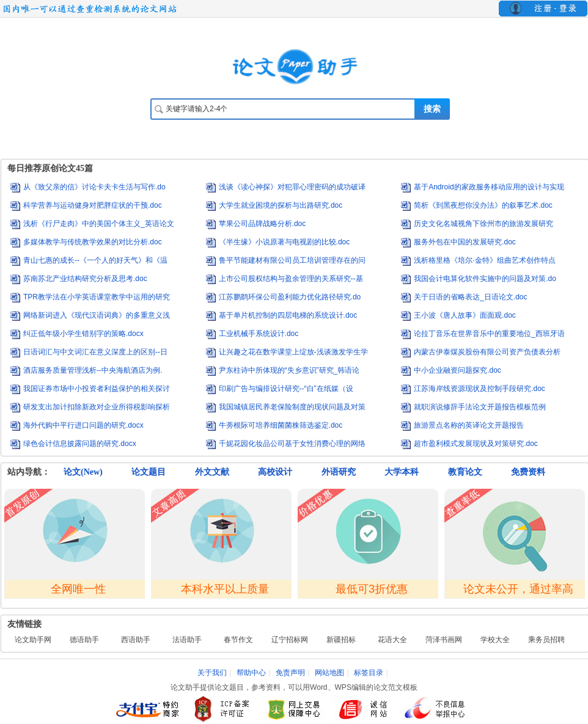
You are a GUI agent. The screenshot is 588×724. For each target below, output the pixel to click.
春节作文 (238, 640)
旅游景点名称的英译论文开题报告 (469, 425)
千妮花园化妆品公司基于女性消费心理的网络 (292, 444)
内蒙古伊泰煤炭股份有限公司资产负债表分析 (487, 352)
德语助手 (84, 640)
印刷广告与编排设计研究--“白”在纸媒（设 (286, 389)
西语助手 (136, 640)
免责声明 (290, 673)
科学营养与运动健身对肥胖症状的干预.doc (93, 205)
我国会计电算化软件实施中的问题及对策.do (485, 279)
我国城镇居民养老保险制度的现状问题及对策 (292, 407)
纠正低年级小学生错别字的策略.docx (83, 334)
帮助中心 (251, 673)
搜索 (432, 109)
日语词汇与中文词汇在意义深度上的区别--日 (95, 352)
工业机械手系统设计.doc (259, 334)
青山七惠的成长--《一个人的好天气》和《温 (95, 260)
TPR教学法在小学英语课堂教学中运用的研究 (97, 297)
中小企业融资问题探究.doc (458, 370)
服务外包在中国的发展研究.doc (465, 242)
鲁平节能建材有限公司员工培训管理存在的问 (292, 260)
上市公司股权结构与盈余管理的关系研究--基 (291, 279)
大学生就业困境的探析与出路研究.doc (281, 205)
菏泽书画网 (444, 640)
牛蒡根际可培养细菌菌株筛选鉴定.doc (281, 425)
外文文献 (212, 472)
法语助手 (187, 640)
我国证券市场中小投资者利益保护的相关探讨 (97, 389)
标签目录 (369, 673)
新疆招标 (341, 640)
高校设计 (275, 472)
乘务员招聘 (546, 640)
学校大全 (495, 640)
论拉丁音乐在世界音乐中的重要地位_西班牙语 (489, 334)
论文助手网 (33, 640)
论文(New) (83, 472)
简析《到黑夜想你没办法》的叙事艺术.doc (483, 205)
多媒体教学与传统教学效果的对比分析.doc (93, 242)
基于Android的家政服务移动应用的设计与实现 (489, 187)
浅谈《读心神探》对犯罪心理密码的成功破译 (292, 187)
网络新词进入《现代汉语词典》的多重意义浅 (97, 315)
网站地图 (329, 673)
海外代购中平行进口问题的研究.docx (83, 425)
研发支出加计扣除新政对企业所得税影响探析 (97, 407)
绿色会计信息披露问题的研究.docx (80, 444)
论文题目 (149, 472)
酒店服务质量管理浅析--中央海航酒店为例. (93, 370)
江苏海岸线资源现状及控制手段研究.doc (480, 389)
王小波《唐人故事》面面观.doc (465, 315)
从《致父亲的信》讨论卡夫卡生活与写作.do (94, 187)
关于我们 (212, 673)
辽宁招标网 (290, 640)
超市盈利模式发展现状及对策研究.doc (476, 444)
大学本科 (402, 472)
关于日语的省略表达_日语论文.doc (470, 297)
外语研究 (339, 472)
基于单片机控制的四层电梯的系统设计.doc (288, 315)
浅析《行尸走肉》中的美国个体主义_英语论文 (99, 224)
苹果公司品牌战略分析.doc (263, 224)
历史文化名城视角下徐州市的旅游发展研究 (483, 224)
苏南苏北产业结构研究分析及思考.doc (85, 279)
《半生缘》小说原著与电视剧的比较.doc (285, 242)
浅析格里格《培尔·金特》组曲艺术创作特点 (484, 260)
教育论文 (465, 472)
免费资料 (528, 472)
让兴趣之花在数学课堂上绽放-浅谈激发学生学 (293, 352)
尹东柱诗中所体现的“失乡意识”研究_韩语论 (289, 370)
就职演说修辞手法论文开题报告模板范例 (480, 407)
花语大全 (392, 640)
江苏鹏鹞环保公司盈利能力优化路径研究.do (290, 297)
